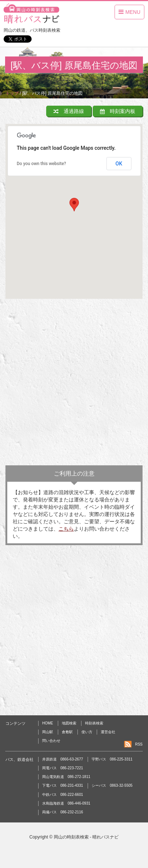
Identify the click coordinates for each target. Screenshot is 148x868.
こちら (66, 529)
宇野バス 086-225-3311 (112, 759)
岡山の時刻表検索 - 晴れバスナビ (86, 837)
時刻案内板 (118, 111)
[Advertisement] (74, 384)
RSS (139, 744)
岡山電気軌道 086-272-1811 (66, 777)
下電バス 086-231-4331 (63, 785)
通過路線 (69, 111)
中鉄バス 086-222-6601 (63, 795)
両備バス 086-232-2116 (63, 812)
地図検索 (69, 723)
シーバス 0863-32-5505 (112, 785)
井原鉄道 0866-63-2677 (63, 759)
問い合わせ (51, 741)
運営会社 (108, 732)
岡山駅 (48, 732)
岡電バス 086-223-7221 (63, 768)
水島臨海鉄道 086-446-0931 (66, 803)
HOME (48, 723)
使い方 (87, 732)
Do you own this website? (41, 164)
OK (119, 164)
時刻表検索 (94, 723)
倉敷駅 (67, 732)
